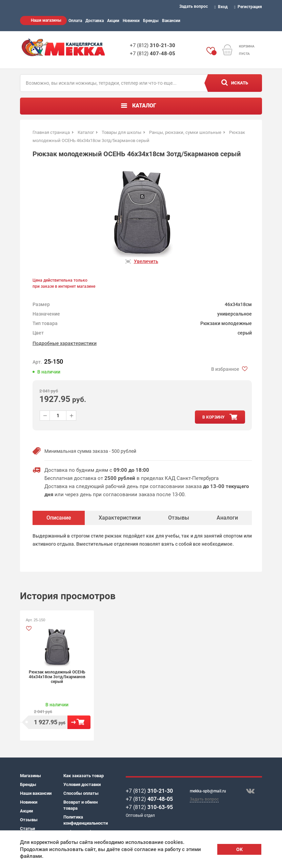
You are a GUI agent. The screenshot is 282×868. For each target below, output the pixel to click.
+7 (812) (153, 45)
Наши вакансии (36, 793)
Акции (113, 21)
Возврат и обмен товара (80, 805)
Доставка (95, 21)
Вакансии (171, 21)
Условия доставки (82, 784)
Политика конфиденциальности (85, 820)
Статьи (27, 829)
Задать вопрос (194, 6)
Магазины (31, 776)
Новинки (131, 21)
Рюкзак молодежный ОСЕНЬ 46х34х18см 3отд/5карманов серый (57, 677)
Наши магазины (46, 20)
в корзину (214, 417)
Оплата (75, 21)
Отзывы (29, 820)
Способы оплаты (81, 793)
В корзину (79, 722)
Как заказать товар (84, 776)
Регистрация (248, 7)
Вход (221, 7)
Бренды (151, 21)
